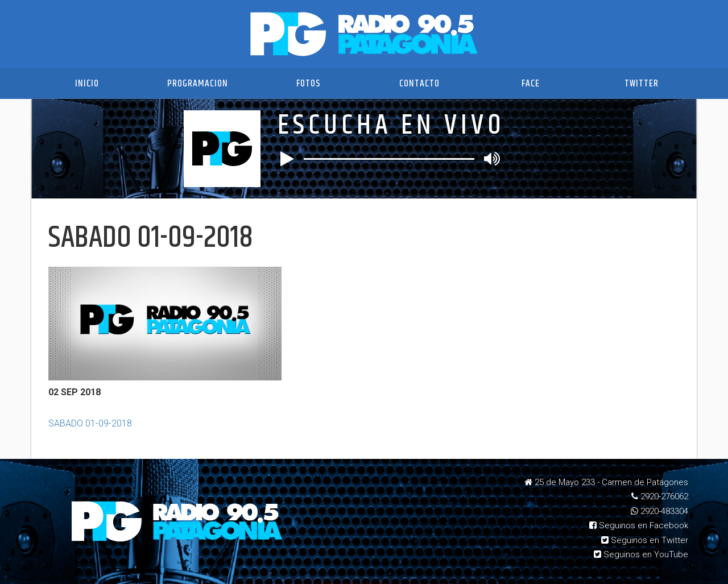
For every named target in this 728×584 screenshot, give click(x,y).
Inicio (87, 84)
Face (531, 84)
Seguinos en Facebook (639, 525)
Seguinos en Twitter (645, 540)
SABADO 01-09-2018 (90, 423)
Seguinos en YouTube (641, 554)
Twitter (642, 84)
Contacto (419, 84)
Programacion (198, 84)
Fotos (309, 84)
